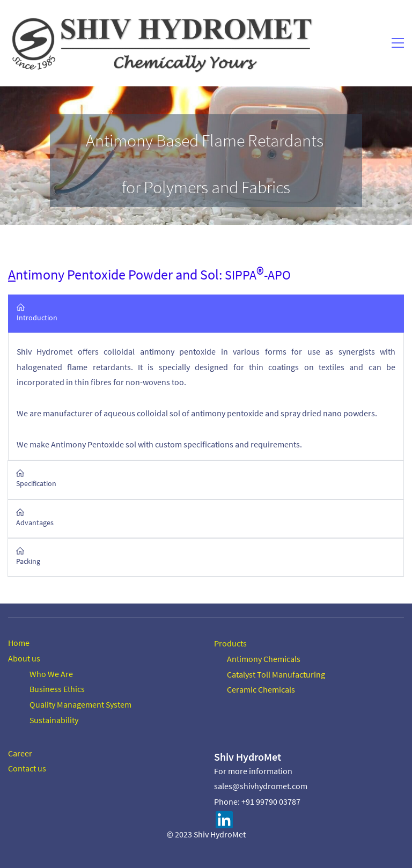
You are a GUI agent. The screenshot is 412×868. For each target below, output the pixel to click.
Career (20, 753)
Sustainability (54, 719)
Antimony (244, 658)
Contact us (27, 768)
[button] (206, 314)
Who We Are (51, 673)
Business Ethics (57, 688)
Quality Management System (80, 704)
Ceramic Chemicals (261, 689)
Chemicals (281, 658)
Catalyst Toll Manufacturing (276, 674)
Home (19, 642)
